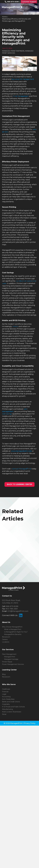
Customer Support (29, 2)
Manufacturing (7, 709)
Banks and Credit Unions (11, 702)
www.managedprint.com (21, 451)
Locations (6, 642)
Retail (4, 714)
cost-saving (7, 414)
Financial (5, 692)
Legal (4, 694)
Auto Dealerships (8, 699)
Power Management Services (13, 664)
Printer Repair (7, 662)
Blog (4, 674)
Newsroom (6, 637)
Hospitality (6, 704)
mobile (15, 326)
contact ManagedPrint (22, 469)
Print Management (21, 96)
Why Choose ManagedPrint (12, 627)
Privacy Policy (30, 723)
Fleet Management (9, 654)
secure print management (23, 79)
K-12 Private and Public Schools (13, 707)
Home (4, 17)
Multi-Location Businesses (12, 712)
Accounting (6, 697)
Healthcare (6, 689)
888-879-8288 (12, 2)
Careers (5, 639)
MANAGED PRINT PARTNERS (13, 51)
